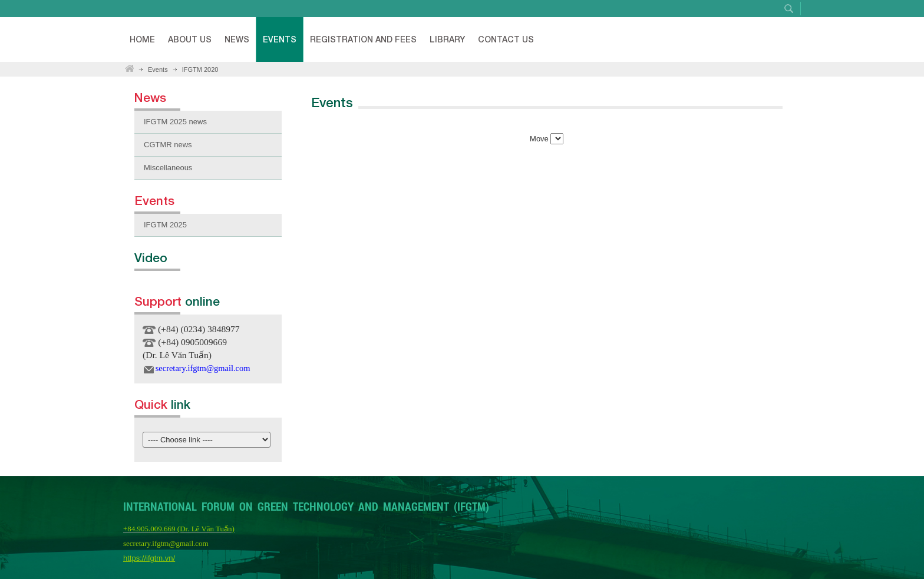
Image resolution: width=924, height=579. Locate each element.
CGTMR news (168, 145)
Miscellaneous (168, 168)
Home (142, 39)
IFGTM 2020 (200, 70)
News (237, 39)
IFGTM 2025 (165, 225)
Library (447, 39)
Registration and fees (363, 39)
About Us (190, 39)
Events (280, 39)
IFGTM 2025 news (175, 122)
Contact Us (506, 39)
